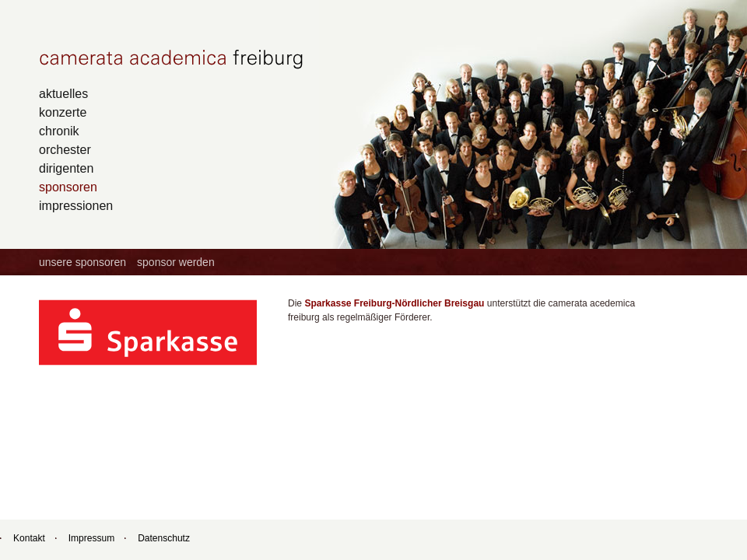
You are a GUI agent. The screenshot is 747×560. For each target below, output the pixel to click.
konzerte (63, 112)
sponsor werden (176, 262)
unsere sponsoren (82, 262)
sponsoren (68, 187)
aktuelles (63, 93)
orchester (65, 149)
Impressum (91, 538)
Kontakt (29, 538)
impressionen (76, 205)
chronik (59, 131)
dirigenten (66, 168)
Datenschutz (164, 538)
